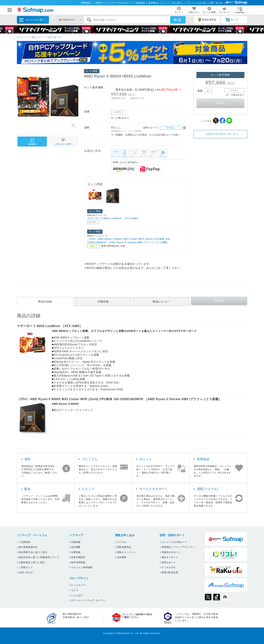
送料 (28, 459)
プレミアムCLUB (196, 3)
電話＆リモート (170, 557)
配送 (28, 489)
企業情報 (76, 552)
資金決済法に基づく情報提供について (39, 557)
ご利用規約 (25, 542)
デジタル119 (168, 567)
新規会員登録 (207, 20)
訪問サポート (169, 562)
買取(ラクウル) (208, 489)
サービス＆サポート (122, 3)
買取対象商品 (124, 547)
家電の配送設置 (170, 572)
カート (232, 20)
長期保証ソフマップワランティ (178, 547)
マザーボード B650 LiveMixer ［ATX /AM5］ (113, 218)
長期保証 (203, 459)
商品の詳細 (45, 302)
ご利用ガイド (101, 3)
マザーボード (54, 37)
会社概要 (76, 547)
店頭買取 (122, 557)
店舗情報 (140, 3)
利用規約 (86, 3)
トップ (24, 37)
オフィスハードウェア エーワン (88, 600)
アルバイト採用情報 (82, 567)
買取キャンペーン (127, 552)
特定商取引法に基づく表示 (33, 552)
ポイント (146, 459)
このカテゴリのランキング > (221, 134)
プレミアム (90, 459)
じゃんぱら (77, 595)
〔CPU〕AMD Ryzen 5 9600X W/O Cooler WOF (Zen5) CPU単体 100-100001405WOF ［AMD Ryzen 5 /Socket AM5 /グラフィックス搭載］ (129, 241)
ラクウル (122, 542)
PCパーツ (37, 37)
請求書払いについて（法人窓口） (166, 3)
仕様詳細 (103, 302)
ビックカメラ (78, 585)
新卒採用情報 (78, 562)
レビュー (88, 489)
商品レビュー (161, 302)
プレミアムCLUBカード (174, 542)
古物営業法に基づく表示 (32, 562)
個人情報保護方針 (28, 547)
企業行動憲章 (78, 557)
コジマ (75, 590)
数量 (205, 91)
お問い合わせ (216, 3)
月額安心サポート (171, 552)
